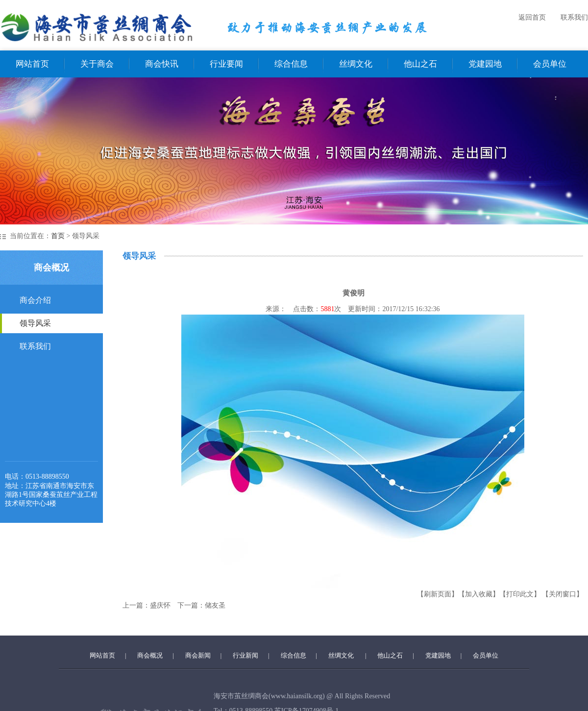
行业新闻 (245, 655)
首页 (58, 236)
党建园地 (485, 64)
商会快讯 (162, 64)
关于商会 (97, 64)
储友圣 (215, 605)
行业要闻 (226, 64)
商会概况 (150, 655)
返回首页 (532, 17)
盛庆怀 (160, 605)
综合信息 (291, 64)
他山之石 (420, 64)
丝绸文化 (356, 64)
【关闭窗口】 (563, 594)
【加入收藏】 (479, 594)
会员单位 (550, 64)
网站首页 (32, 64)
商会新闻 (198, 655)
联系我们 (574, 17)
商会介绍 (35, 300)
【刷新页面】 (438, 594)
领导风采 (35, 323)
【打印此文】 (520, 594)
